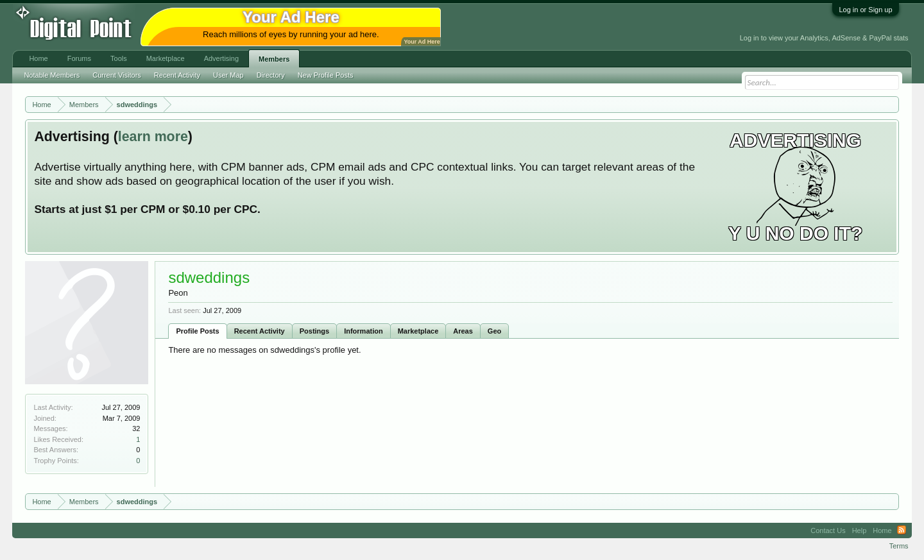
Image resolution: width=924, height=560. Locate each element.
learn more (153, 137)
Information (364, 331)
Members (274, 59)
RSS (902, 530)
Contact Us (828, 530)
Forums (79, 58)
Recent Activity (260, 331)
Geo (494, 331)
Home (38, 58)
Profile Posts (197, 331)
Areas (463, 331)
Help (860, 530)
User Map (228, 75)
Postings (314, 331)
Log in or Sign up (865, 10)
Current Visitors (117, 75)
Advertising (221, 58)
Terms (899, 546)
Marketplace (418, 331)
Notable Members (52, 75)
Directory (271, 75)
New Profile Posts (326, 75)
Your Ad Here (422, 42)
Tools (119, 58)
